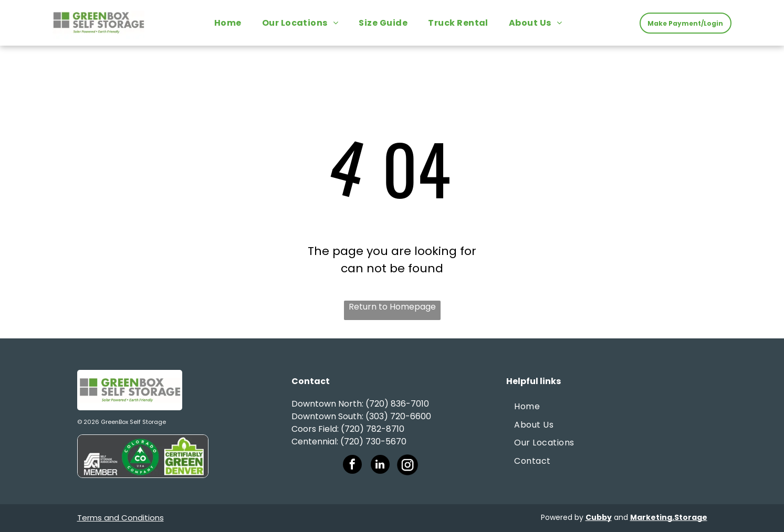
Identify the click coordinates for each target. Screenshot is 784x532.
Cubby (599, 517)
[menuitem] (232, 23)
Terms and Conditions (121, 518)
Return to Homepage (392, 307)
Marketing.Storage (669, 517)
